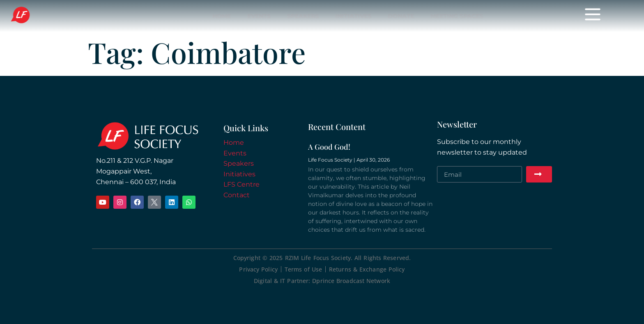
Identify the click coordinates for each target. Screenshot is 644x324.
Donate (401, 16)
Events (259, 16)
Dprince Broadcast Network (351, 281)
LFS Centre (241, 184)
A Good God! (329, 147)
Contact (237, 195)
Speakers (303, 16)
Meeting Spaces (457, 16)
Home (222, 16)
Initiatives (353, 16)
